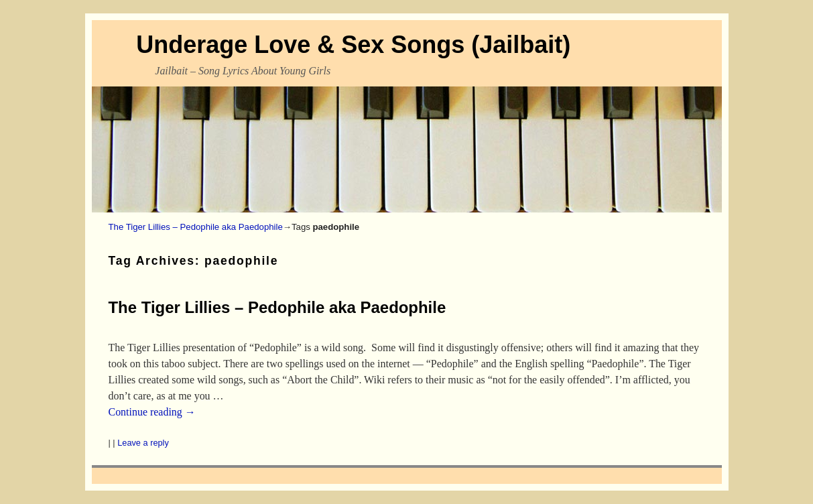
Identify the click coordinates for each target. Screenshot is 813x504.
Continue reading (152, 412)
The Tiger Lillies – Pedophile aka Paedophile (196, 227)
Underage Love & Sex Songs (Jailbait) (353, 45)
